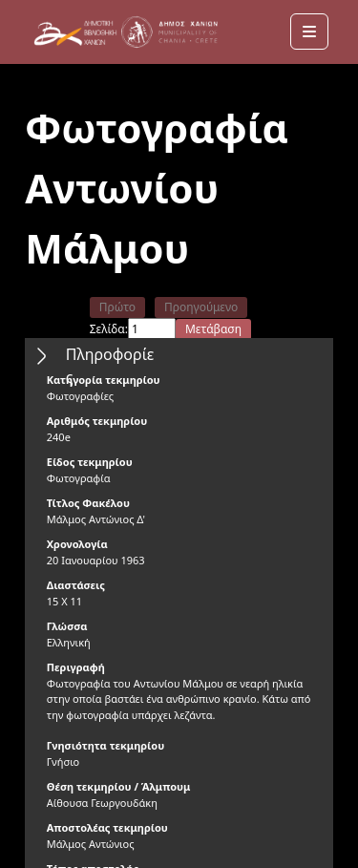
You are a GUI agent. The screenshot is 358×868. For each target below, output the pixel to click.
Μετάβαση (213, 329)
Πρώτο (117, 307)
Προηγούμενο (201, 307)
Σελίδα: (109, 329)
